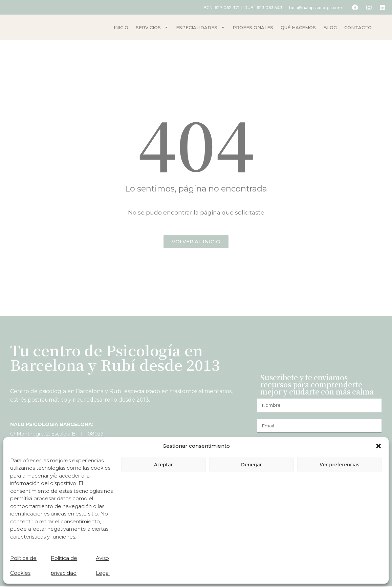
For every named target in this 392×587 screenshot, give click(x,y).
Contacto (358, 28)
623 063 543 (267, 8)
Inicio (121, 28)
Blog (330, 28)
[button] (378, 446)
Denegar (252, 464)
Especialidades (201, 28)
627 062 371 (225, 8)
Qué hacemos (298, 28)
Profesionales (253, 28)
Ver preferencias (339, 464)
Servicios (152, 28)
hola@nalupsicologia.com (313, 8)
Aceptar (164, 464)
